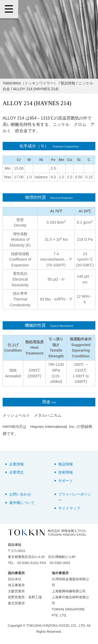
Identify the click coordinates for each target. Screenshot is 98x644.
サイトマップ (69, 508)
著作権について (22, 503)
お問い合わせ (20, 494)
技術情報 (66, 472)
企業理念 (16, 472)
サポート (66, 481)
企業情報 (16, 464)
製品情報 (66, 464)
